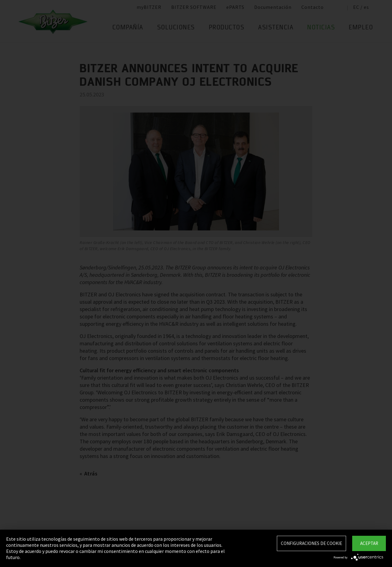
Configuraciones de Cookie (311, 543)
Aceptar (369, 543)
